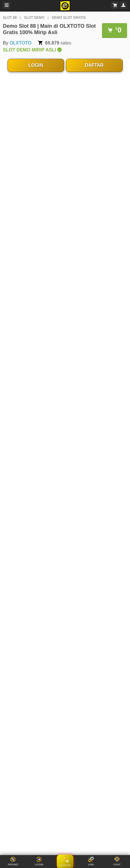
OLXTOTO (21, 43)
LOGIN (36, 65)
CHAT (117, 861)
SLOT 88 (10, 18)
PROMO (13, 861)
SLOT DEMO (34, 18)
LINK (91, 861)
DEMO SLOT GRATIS (69, 18)
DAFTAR (94, 65)
